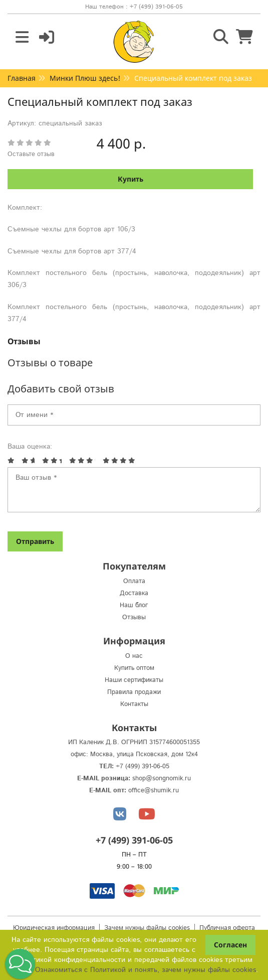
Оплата (134, 581)
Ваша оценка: (30, 447)
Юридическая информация (54, 928)
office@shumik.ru (154, 791)
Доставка (134, 593)
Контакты (134, 704)
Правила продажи (134, 692)
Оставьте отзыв (31, 154)
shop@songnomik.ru (162, 779)
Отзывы (24, 341)
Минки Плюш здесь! (85, 78)
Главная (22, 78)
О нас (134, 656)
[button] (20, 964)
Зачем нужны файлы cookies (147, 928)
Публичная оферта (227, 928)
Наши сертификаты (134, 680)
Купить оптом (134, 668)
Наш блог (134, 605)
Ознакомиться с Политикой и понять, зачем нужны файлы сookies (146, 970)
